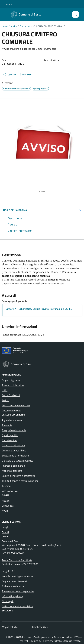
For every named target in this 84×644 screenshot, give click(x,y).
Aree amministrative (13, 385)
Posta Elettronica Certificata (17, 560)
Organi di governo (11, 380)
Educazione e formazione (15, 456)
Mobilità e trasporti (12, 471)
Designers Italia (52, 641)
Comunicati (8, 506)
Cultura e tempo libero (14, 450)
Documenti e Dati (11, 410)
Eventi (5, 532)
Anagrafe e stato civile (14, 430)
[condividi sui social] (9, 75)
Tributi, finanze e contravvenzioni (20, 481)
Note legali (8, 601)
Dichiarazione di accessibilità (17, 606)
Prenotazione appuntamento (17, 576)
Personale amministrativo (16, 405)
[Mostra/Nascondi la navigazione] (6, 14)
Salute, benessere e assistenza (18, 476)
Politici (6, 400)
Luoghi (6, 527)
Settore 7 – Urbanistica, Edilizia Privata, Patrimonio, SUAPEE (39, 309)
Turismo (6, 486)
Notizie (6, 501)
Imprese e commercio (13, 466)
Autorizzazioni (10, 440)
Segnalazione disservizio (15, 581)
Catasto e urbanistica (13, 445)
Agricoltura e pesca (12, 420)
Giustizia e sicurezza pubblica (18, 461)
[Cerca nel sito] (75, 14)
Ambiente (7, 425)
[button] (9, 4)
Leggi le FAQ (9, 571)
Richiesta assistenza (13, 586)
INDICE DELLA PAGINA (15, 210)
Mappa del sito (10, 627)
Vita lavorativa (10, 491)
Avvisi (5, 511)
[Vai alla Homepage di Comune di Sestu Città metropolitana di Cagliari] (27, 14)
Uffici (5, 390)
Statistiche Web (39, 627)
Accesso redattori (73, 641)
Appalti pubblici (10, 435)
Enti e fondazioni (11, 395)
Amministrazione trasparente (18, 591)
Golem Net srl (61, 637)
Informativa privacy (12, 596)
